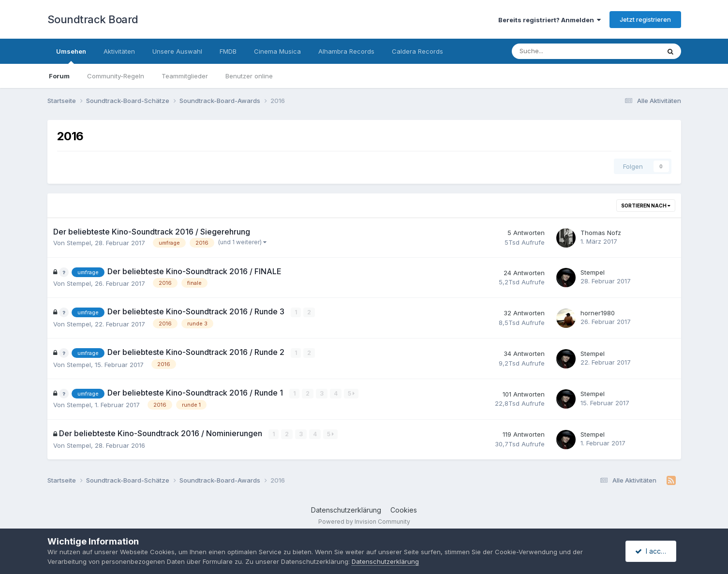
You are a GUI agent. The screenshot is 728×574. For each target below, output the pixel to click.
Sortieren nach (646, 206)
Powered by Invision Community (364, 521)
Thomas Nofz (601, 233)
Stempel (79, 243)
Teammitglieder (185, 76)
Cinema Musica (277, 51)
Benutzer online (249, 76)
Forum (59, 76)
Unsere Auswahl (177, 51)
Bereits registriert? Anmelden (550, 20)
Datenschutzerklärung (346, 509)
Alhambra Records (346, 51)
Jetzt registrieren (645, 19)
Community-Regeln (116, 76)
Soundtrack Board (93, 19)
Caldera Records (417, 51)
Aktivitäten (119, 51)
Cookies (404, 509)
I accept (652, 551)
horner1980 (598, 313)
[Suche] (557, 51)
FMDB (228, 51)
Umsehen (71, 56)
